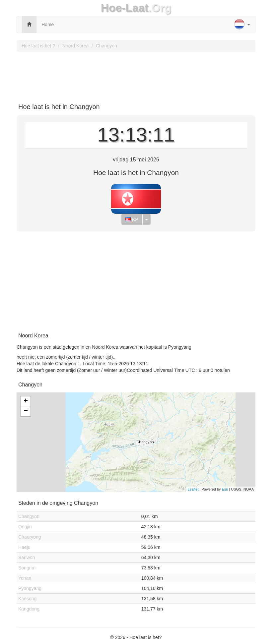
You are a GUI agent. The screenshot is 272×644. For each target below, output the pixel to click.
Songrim (27, 568)
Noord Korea (75, 46)
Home (48, 25)
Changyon (106, 46)
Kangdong (29, 609)
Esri (225, 489)
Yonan (25, 578)
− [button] (26, 411)
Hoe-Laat (125, 8)
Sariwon (27, 557)
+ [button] (26, 401)
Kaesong (27, 599)
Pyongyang (30, 588)
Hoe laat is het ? (38, 46)
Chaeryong (30, 537)
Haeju (24, 547)
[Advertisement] (136, 75)
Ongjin (25, 527)
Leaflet (193, 489)
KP (132, 219)
